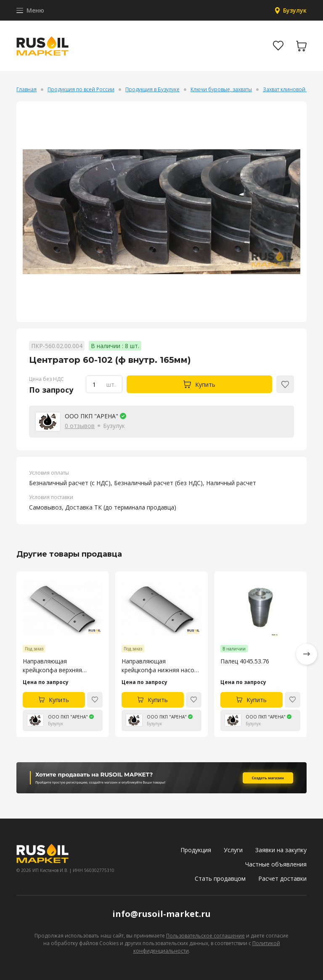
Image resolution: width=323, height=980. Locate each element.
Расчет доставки (282, 878)
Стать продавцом (220, 878)
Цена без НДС (46, 379)
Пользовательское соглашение (205, 936)
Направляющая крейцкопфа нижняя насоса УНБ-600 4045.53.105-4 (161, 665)
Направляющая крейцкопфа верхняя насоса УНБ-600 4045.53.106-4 (52, 665)
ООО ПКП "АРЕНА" (91, 416)
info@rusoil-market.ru (161, 914)
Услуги (233, 850)
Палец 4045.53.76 (245, 661)
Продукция (196, 850)
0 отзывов (80, 426)
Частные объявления (276, 864)
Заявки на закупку (281, 850)
